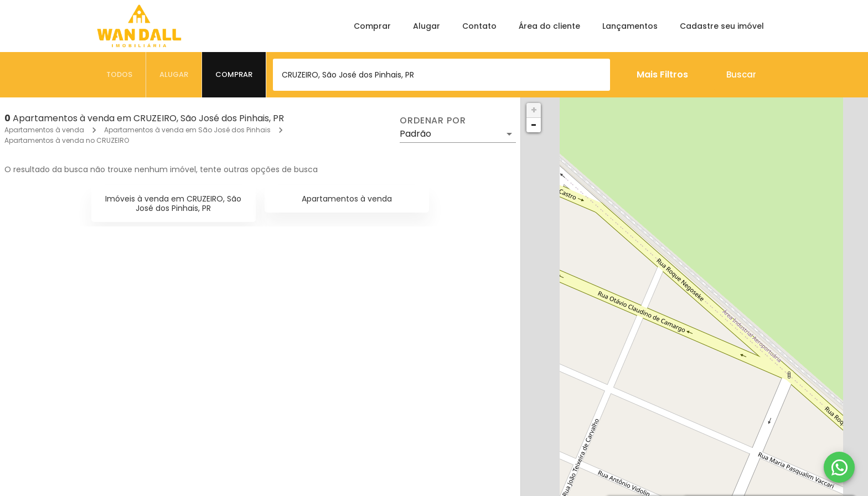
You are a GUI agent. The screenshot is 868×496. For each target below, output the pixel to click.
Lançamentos (630, 26)
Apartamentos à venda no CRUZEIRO (67, 140)
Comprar (372, 26)
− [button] (534, 125)
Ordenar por (433, 121)
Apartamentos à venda (44, 130)
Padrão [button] (415, 134)
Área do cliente (549, 26)
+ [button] (534, 110)
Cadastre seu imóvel (722, 26)
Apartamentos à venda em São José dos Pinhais (187, 130)
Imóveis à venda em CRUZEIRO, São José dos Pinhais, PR (173, 203)
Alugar (427, 26)
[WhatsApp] (839, 467)
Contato (479, 26)
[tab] (120, 75)
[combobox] (441, 75)
